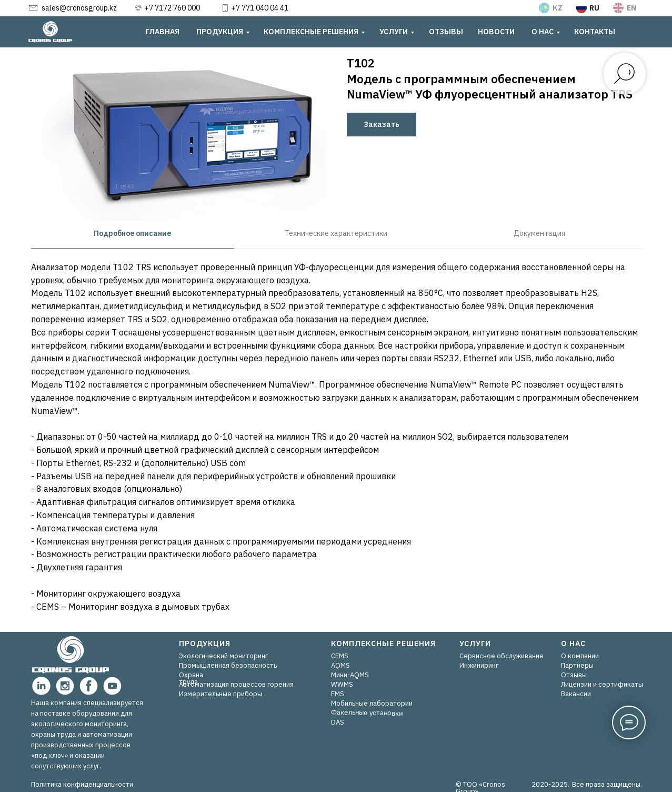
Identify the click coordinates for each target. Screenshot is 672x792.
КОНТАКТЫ (595, 32)
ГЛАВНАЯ (163, 32)
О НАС (543, 32)
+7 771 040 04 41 (260, 8)
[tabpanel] (336, 440)
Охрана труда (191, 678)
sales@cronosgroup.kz (79, 8)
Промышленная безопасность (228, 665)
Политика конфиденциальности (82, 784)
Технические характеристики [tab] (336, 233)
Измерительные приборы (220, 694)
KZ (558, 8)
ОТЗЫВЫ (446, 32)
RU (594, 8)
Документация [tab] (539, 233)
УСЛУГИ (394, 32)
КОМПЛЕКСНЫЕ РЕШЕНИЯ (311, 32)
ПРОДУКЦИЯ (220, 32)
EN (631, 8)
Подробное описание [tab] (132, 233)
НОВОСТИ (496, 32)
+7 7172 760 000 (172, 8)
